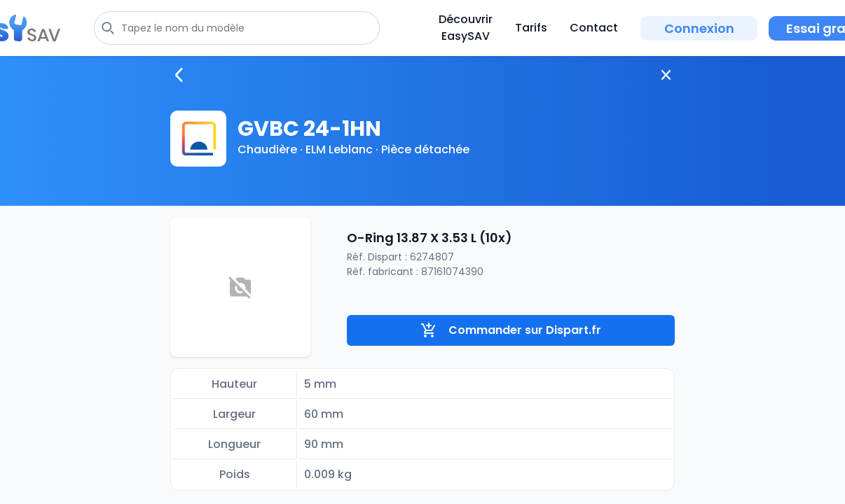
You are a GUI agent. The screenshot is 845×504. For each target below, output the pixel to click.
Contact (594, 28)
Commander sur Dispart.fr (511, 330)
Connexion (699, 28)
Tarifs (531, 28)
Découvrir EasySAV (466, 28)
